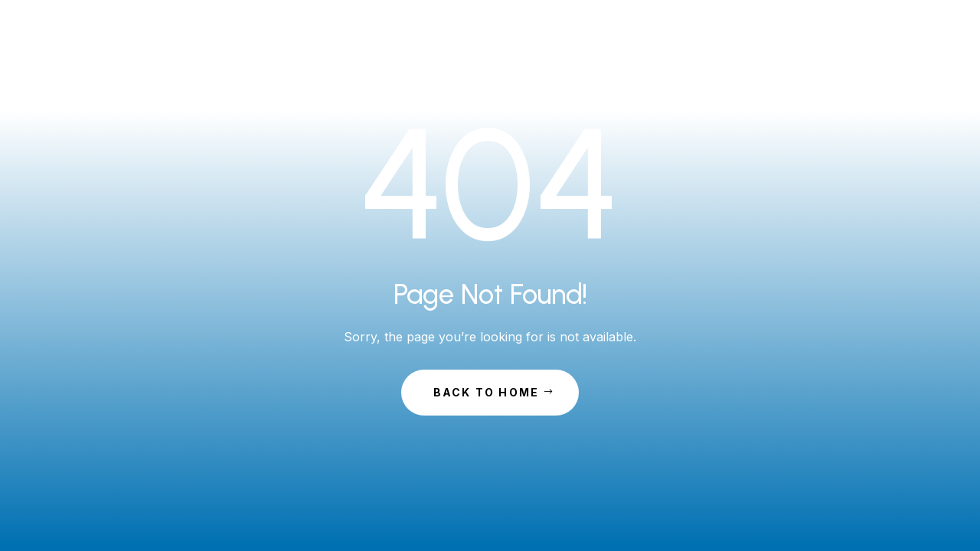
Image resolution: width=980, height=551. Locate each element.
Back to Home (487, 392)
